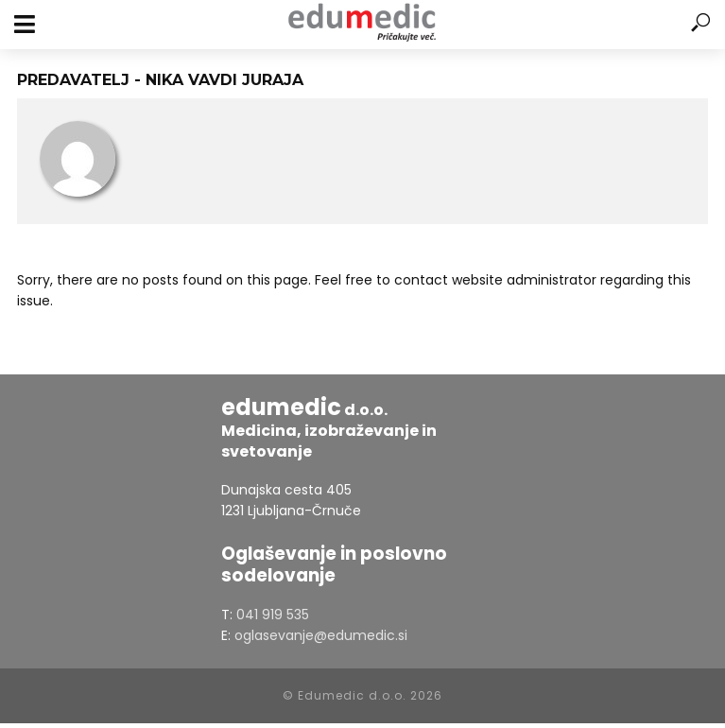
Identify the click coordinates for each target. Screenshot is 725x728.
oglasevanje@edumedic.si (321, 635)
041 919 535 (273, 615)
